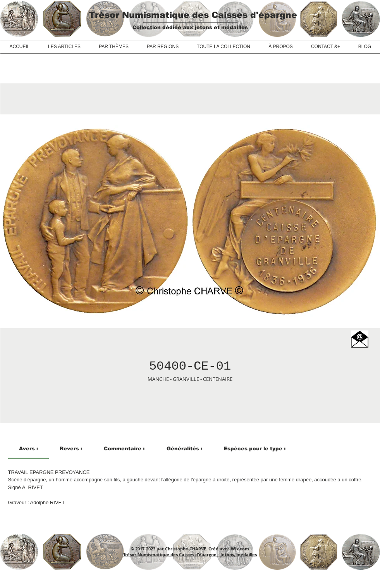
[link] (28, 449)
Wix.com (240, 549)
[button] (360, 339)
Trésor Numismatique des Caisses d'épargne (193, 15)
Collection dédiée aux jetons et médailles (190, 27)
